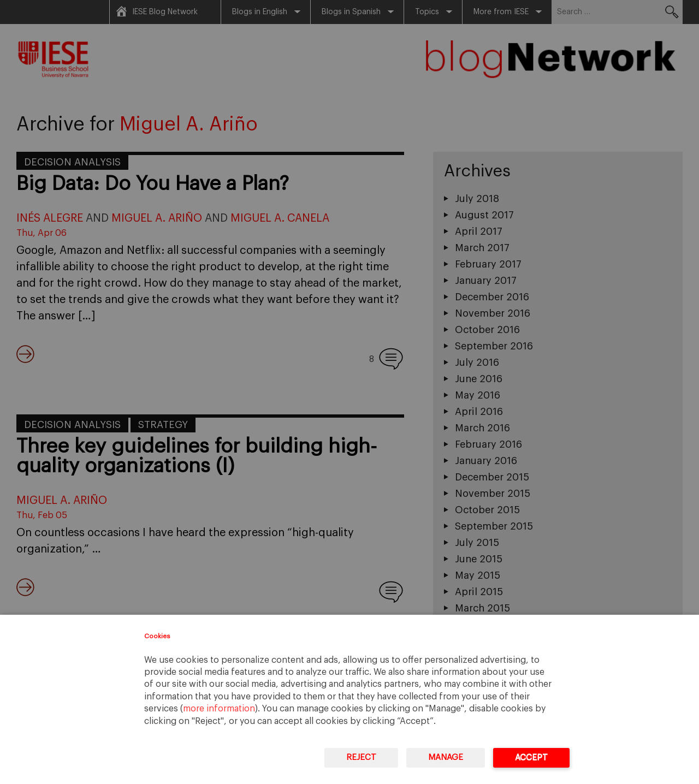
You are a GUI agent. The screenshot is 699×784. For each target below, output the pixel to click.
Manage (446, 758)
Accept (531, 758)
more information (219, 709)
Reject (361, 758)
